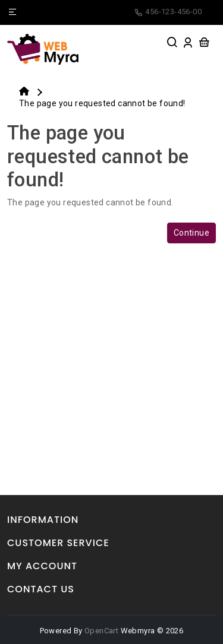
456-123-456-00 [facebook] (168, 12)
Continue (191, 233)
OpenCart (101, 631)
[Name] (12, 12)
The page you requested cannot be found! (102, 103)
